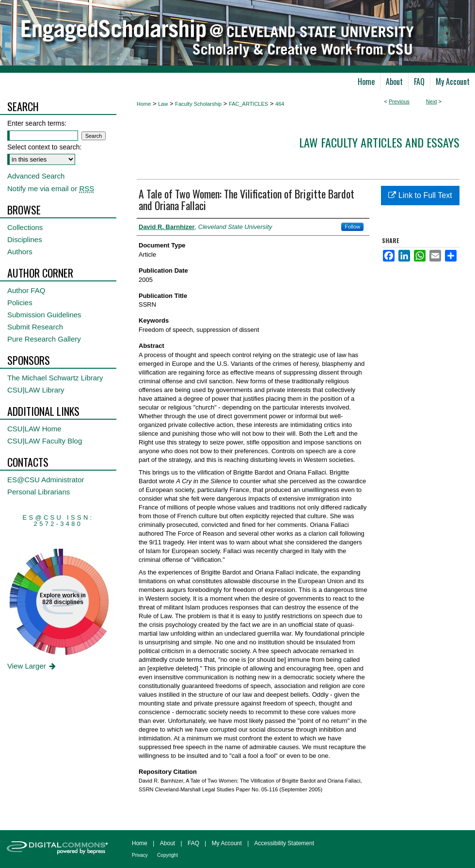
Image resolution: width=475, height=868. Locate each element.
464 (280, 104)
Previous (399, 101)
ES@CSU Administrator (46, 480)
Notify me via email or (51, 188)
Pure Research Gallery (44, 339)
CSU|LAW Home (34, 429)
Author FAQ (26, 290)
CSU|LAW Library (36, 390)
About (167, 843)
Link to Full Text (420, 195)
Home (144, 104)
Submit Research (35, 327)
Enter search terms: (37, 123)
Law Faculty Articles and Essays (379, 142)
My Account (227, 843)
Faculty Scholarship (198, 104)
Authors (20, 252)
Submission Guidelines (44, 315)
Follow (352, 227)
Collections (25, 227)
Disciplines (25, 239)
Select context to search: (44, 147)
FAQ (193, 843)
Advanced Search (36, 176)
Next (432, 101)
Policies (20, 303)
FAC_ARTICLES (248, 104)
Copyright (167, 855)
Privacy (140, 855)
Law (163, 104)
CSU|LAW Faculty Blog (45, 441)
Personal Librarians (39, 492)
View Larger (32, 666)
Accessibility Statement (284, 843)
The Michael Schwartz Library (55, 378)
